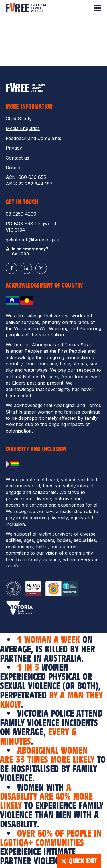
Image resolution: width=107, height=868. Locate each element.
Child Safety (19, 119)
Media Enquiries (23, 128)
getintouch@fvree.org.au (33, 240)
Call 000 (20, 254)
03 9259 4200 (21, 214)
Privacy (14, 148)
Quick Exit (79, 861)
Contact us (17, 158)
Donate (14, 168)
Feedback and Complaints (34, 138)
